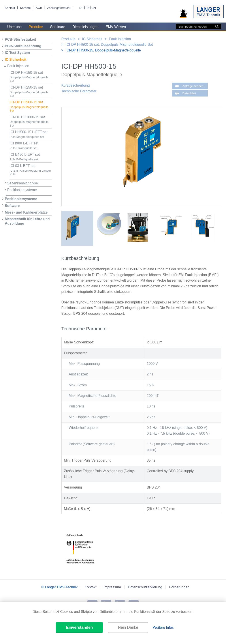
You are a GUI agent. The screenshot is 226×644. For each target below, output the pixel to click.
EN (88, 8)
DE (81, 8)
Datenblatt (189, 93)
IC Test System (17, 53)
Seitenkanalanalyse (23, 183)
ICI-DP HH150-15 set (31, 77)
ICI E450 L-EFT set (31, 157)
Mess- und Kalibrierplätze (26, 212)
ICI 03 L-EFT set (31, 170)
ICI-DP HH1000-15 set (31, 121)
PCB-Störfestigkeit (20, 39)
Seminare (58, 27)
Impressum (112, 587)
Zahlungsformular (59, 8)
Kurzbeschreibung (76, 85)
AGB (39, 8)
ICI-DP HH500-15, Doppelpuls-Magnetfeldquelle (103, 50)
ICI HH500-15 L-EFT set (31, 134)
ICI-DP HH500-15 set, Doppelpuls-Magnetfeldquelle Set (109, 45)
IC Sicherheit (16, 60)
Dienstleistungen (85, 27)
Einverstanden (79, 627)
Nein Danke (128, 627)
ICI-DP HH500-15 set (31, 106)
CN (94, 8)
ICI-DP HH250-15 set (31, 92)
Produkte (36, 27)
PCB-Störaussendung (23, 46)
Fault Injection (18, 66)
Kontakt (10, 8)
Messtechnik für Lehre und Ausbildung (27, 221)
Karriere (25, 8)
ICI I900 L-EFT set (31, 146)
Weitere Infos (163, 628)
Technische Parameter (79, 91)
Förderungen (179, 587)
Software (12, 206)
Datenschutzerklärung (145, 587)
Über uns (14, 27)
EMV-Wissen (116, 27)
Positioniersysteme (22, 190)
